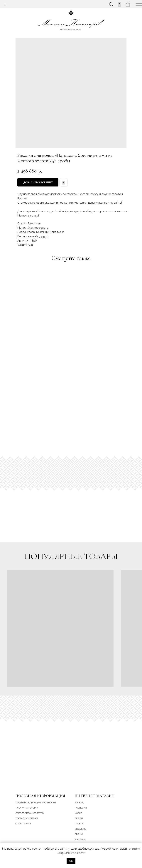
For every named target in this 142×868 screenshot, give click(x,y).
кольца (79, 803)
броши (79, 834)
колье (78, 813)
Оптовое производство (30, 813)
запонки (80, 839)
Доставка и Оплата (27, 818)
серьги (79, 818)
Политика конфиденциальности (36, 803)
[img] (119, 4)
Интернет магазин (95, 796)
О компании (23, 824)
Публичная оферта (27, 808)
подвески (81, 808)
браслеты (80, 829)
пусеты (79, 824)
